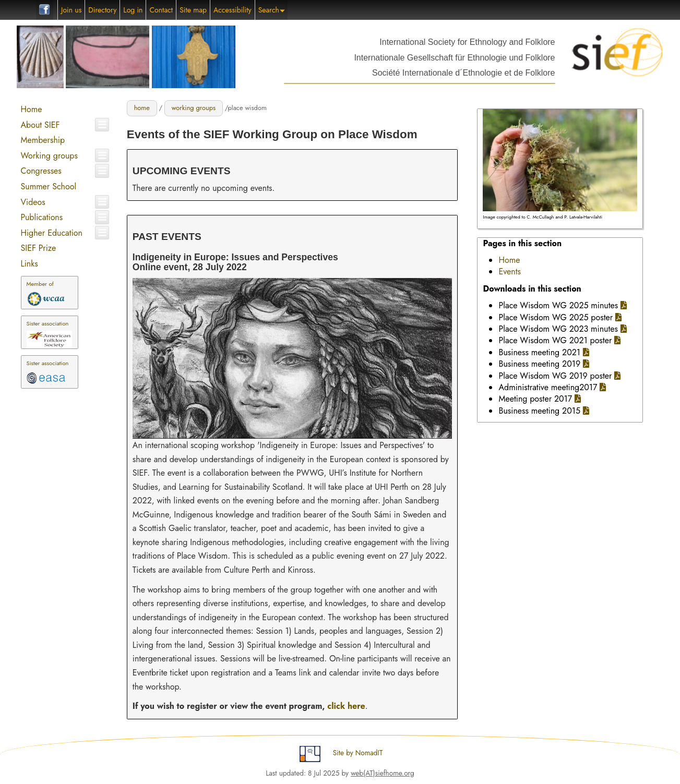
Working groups (49, 156)
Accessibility (232, 10)
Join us (71, 10)
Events (510, 272)
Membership (43, 140)
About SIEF (40, 125)
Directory (102, 10)
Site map (193, 10)
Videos (33, 202)
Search (272, 10)
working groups (194, 108)
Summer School (48, 186)
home (142, 108)
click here (346, 706)
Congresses (41, 171)
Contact (161, 10)
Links (29, 264)
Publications (41, 217)
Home (31, 109)
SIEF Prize (38, 248)
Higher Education (51, 233)
